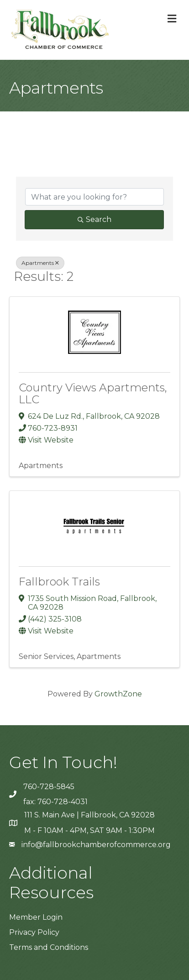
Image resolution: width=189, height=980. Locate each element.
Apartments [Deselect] (40, 263)
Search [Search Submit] (94, 219)
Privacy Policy (34, 932)
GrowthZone (118, 694)
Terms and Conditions (49, 947)
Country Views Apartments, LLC (93, 393)
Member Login (36, 917)
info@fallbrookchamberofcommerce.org (96, 845)
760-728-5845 (49, 787)
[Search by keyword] (94, 197)
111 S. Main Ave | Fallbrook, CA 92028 (89, 815)
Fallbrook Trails (59, 582)
